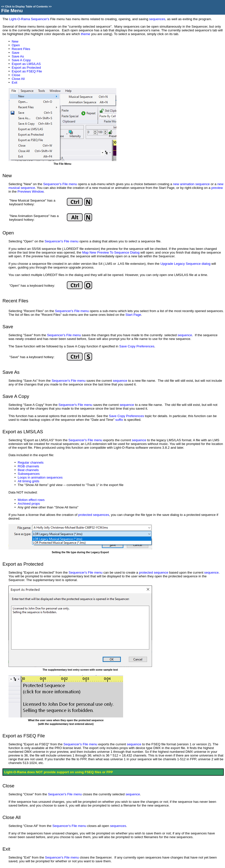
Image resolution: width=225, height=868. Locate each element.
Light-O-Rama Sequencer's (29, 19)
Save (15, 53)
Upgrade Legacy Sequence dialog (186, 264)
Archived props (29, 504)
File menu (70, 184)
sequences (157, 19)
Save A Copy (21, 60)
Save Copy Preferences (137, 346)
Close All (18, 79)
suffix (119, 420)
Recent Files (21, 49)
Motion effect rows (31, 500)
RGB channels (28, 466)
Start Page (133, 315)
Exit (14, 82)
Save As (18, 56)
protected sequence (154, 572)
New (15, 41)
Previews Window (30, 191)
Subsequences (29, 474)
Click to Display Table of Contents (26, 6)
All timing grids (29, 481)
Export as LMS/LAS (26, 64)
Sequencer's (52, 184)
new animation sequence (191, 184)
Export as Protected (26, 68)
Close (16, 75)
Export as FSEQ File (27, 71)
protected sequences (94, 515)
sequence (185, 335)
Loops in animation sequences (40, 477)
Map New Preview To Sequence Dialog (111, 252)
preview (217, 188)
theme (86, 34)
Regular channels (31, 462)
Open (16, 45)
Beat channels (28, 470)
